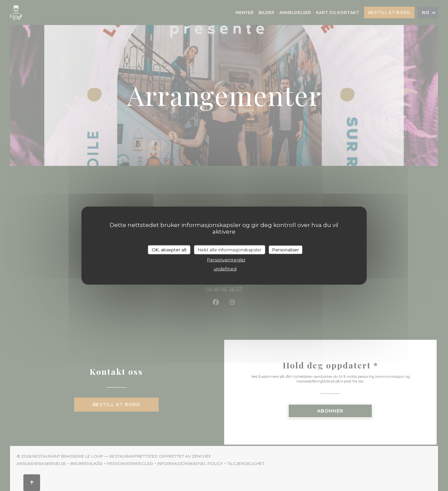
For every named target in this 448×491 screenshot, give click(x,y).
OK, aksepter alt (169, 249)
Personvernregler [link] (226, 260)
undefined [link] (225, 269)
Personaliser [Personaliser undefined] (286, 249)
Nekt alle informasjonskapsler (230, 249)
